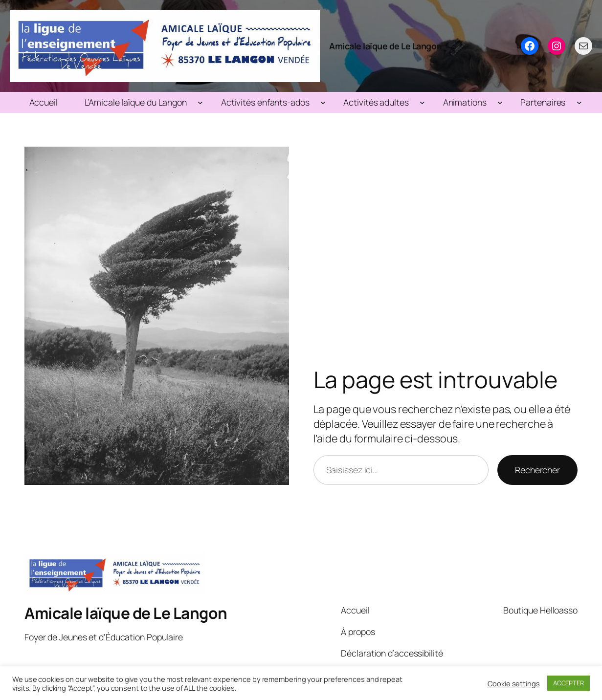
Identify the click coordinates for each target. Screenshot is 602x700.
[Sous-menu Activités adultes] (422, 102)
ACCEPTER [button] (569, 683)
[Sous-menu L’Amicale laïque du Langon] (200, 102)
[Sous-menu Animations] (500, 102)
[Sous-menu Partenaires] (579, 102)
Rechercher (537, 470)
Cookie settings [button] (514, 683)
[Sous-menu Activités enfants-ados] (323, 102)
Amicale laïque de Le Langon (385, 46)
